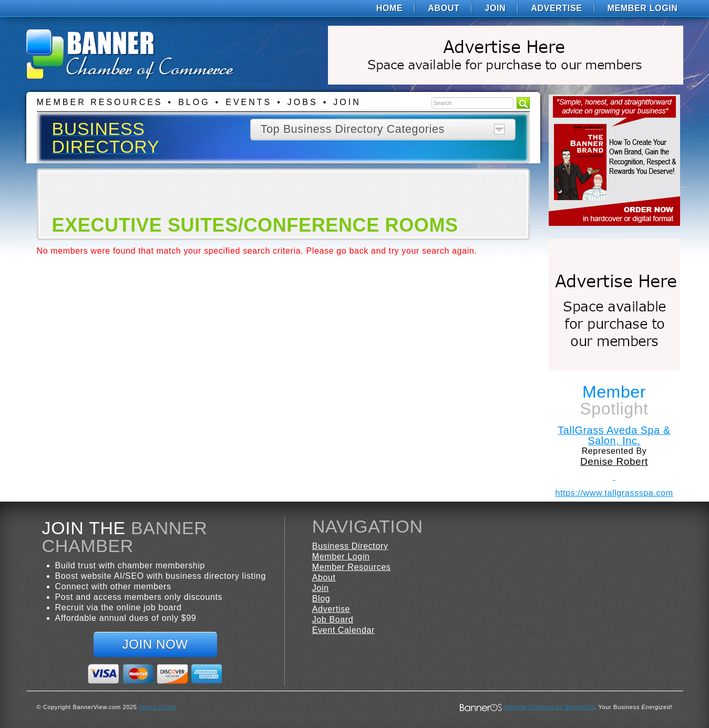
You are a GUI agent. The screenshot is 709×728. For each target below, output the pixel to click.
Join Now (155, 644)
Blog (194, 102)
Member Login (643, 8)
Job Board (333, 620)
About (444, 8)
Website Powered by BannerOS (549, 707)
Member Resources (100, 102)
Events (249, 102)
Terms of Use (158, 707)
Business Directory (350, 546)
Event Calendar (343, 630)
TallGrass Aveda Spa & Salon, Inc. (614, 435)
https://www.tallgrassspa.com (614, 493)
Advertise (556, 8)
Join (495, 8)
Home (390, 8)
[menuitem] (390, 8)
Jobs (303, 102)
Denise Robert (614, 461)
